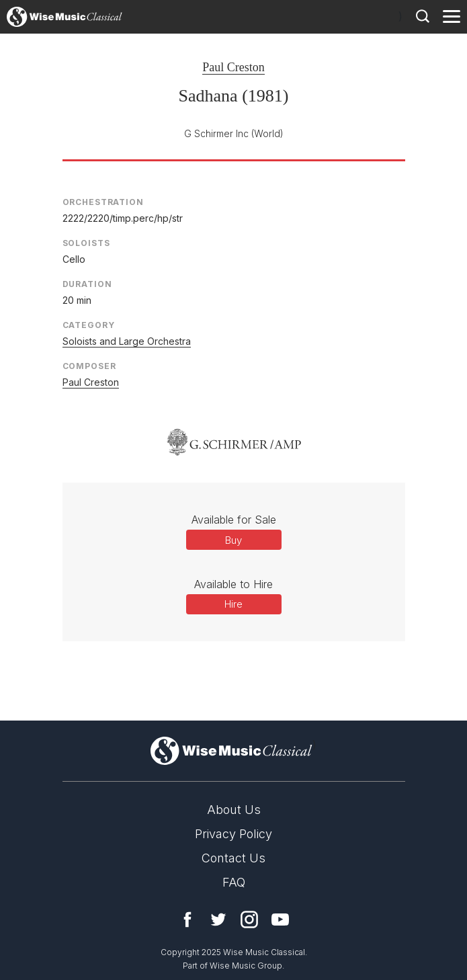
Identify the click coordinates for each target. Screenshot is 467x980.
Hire (233, 604)
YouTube (280, 920)
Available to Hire (233, 584)
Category (89, 325)
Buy (233, 540)
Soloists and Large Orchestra (127, 341)
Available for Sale (234, 520)
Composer (89, 366)
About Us (234, 810)
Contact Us (233, 858)
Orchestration (103, 202)
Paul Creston (233, 67)
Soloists (86, 243)
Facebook (187, 920)
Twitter (218, 920)
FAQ (234, 882)
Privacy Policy (233, 834)
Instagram (249, 920)
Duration (87, 284)
